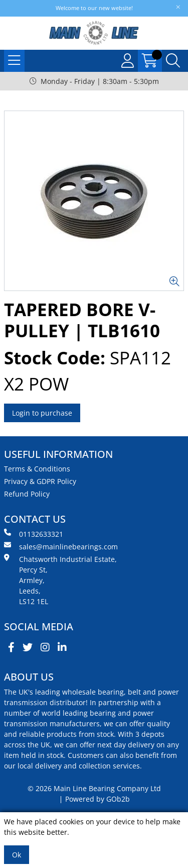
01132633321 (34, 534)
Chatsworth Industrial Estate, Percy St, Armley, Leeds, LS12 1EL (60, 580)
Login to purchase (42, 413)
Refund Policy (27, 494)
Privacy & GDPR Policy (40, 481)
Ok (17, 855)
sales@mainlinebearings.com (61, 546)
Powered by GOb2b (98, 799)
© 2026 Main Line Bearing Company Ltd (94, 788)
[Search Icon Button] (173, 61)
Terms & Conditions (37, 469)
